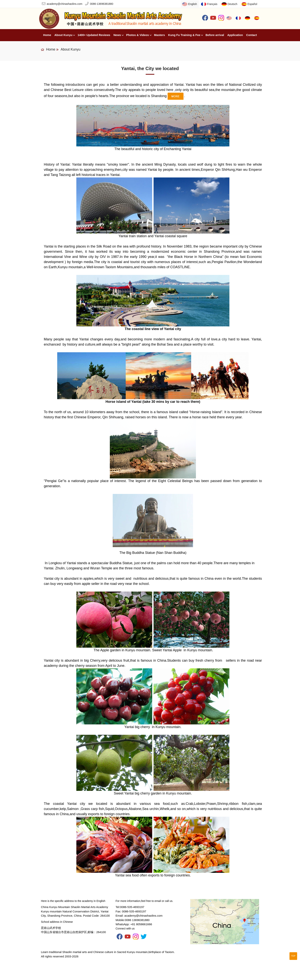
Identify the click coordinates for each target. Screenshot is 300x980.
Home (47, 35)
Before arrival (215, 35)
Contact (252, 35)
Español (252, 4)
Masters (159, 35)
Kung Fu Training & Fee (184, 35)
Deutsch (232, 4)
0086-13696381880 (101, 4)
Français (212, 4)
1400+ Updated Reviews (94, 35)
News (117, 35)
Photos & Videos (137, 35)
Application (235, 35)
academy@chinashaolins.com (64, 4)
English (192, 4)
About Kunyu (63, 35)
